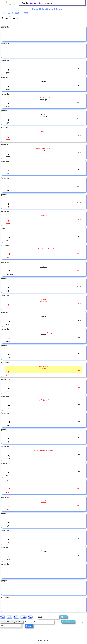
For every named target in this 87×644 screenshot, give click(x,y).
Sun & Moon (16, 18)
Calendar (25, 3)
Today (16, 617)
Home (5, 18)
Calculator (49, 3)
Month (9, 617)
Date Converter (36, 3)
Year (2, 617)
